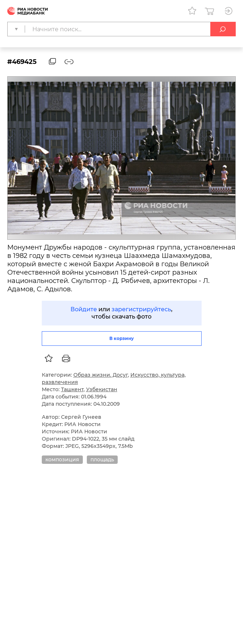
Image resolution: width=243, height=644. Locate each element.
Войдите (84, 309)
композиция (62, 459)
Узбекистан (102, 389)
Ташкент (72, 389)
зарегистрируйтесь (141, 309)
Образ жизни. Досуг (101, 375)
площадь (102, 459)
